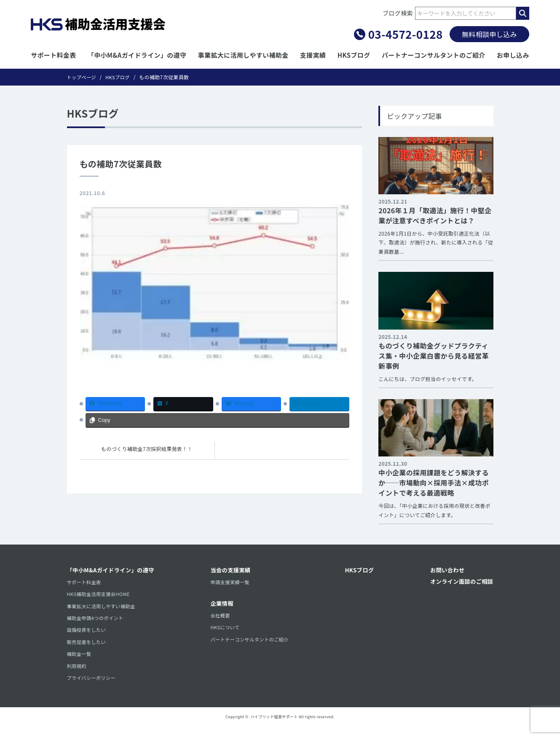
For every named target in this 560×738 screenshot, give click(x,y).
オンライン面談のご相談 (460, 582)
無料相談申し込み (489, 34)
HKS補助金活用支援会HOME (100, 597)
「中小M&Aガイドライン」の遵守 (137, 55)
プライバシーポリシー (93, 688)
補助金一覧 (80, 662)
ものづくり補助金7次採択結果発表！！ (147, 449)
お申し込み (513, 55)
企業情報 (222, 606)
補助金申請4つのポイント (97, 623)
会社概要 (221, 619)
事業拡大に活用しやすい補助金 (243, 55)
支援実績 (313, 55)
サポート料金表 (54, 55)
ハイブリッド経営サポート (274, 728)
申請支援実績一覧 (231, 583)
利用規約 (77, 675)
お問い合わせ (445, 571)
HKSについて (226, 632)
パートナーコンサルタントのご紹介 (434, 55)
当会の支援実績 (232, 571)
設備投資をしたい (88, 636)
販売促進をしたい (88, 649)
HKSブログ (354, 55)
